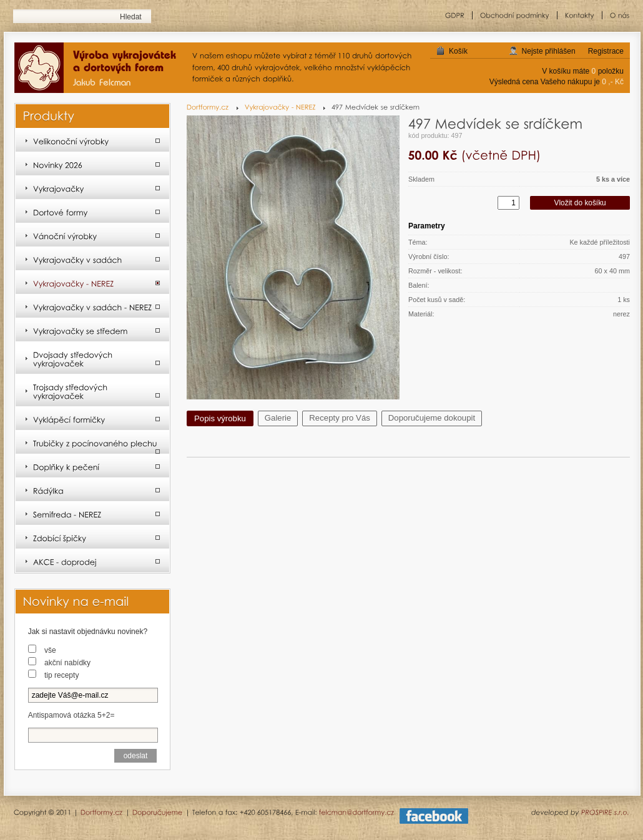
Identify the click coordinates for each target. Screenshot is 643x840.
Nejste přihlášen (549, 51)
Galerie (278, 418)
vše (50, 650)
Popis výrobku (220, 418)
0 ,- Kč (613, 82)
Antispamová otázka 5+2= (71, 715)
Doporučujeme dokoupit (432, 418)
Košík (458, 51)
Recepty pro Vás (340, 418)
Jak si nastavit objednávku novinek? (88, 632)
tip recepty (61, 675)
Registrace (606, 51)
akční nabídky (67, 663)
